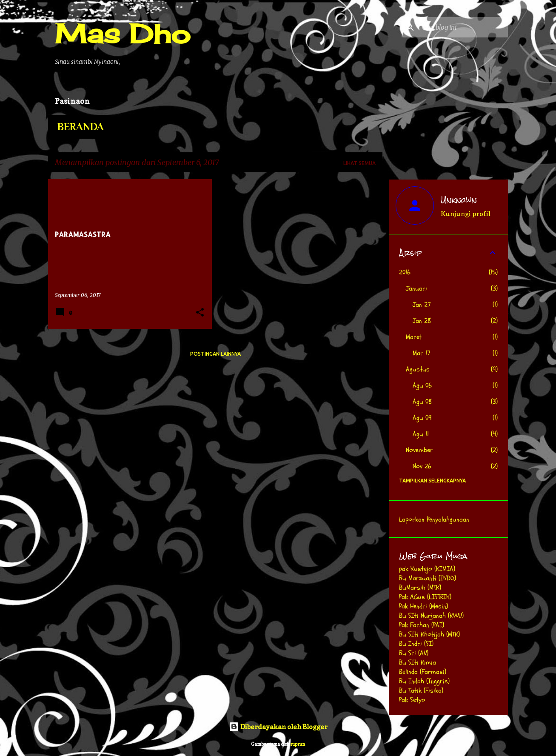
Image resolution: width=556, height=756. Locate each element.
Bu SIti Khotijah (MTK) (429, 634)
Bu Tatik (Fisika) (421, 690)
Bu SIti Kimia (418, 662)
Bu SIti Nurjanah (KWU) (431, 616)
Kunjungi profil (466, 214)
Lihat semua (359, 163)
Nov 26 (422, 466)
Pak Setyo (412, 700)
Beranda (81, 127)
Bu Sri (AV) (414, 653)
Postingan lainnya (215, 354)
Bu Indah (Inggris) (424, 681)
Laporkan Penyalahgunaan (434, 519)
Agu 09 (422, 418)
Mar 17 (422, 353)
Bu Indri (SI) (416, 644)
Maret (414, 337)
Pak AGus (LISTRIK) (425, 597)
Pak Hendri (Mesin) (423, 606)
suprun (298, 744)
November (419, 450)
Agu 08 (422, 402)
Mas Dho (123, 34)
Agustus (418, 369)
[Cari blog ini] (463, 27)
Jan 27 (422, 305)
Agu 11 (421, 434)
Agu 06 (422, 385)
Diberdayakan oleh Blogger (278, 727)
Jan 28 (422, 321)
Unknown (459, 200)
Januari (416, 288)
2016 (405, 272)
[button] (200, 313)
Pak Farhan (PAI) (422, 625)
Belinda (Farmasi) (423, 672)
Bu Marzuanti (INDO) (428, 578)
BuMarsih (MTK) (420, 588)
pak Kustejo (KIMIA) (427, 569)
